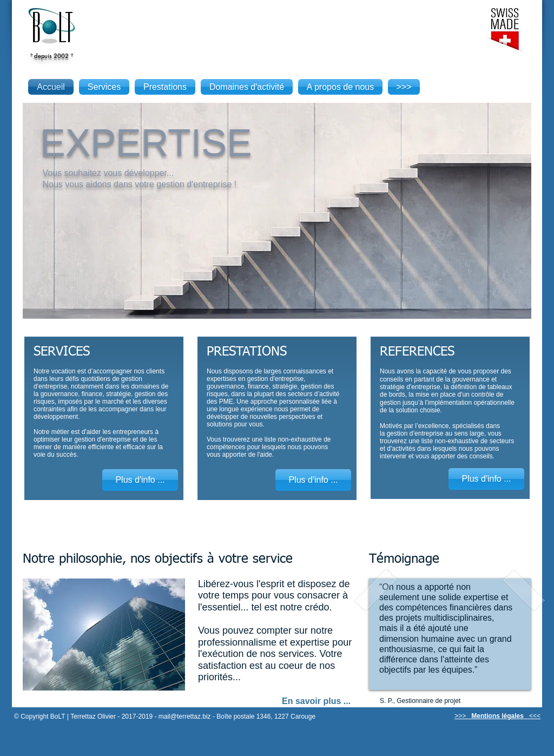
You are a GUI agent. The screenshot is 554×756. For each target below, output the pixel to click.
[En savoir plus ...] (319, 701)
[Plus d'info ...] (140, 480)
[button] (277, 211)
